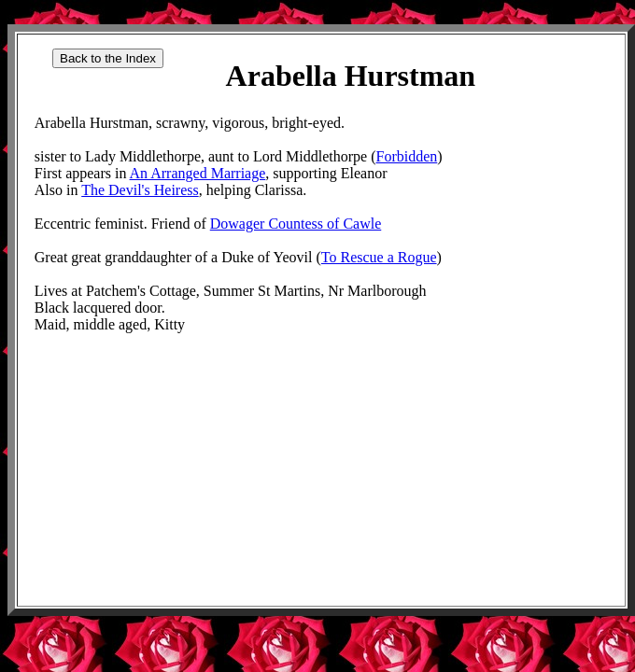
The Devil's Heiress (140, 190)
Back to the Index (108, 58)
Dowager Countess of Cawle (296, 224)
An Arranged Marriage (198, 173)
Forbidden (407, 156)
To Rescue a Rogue (379, 257)
